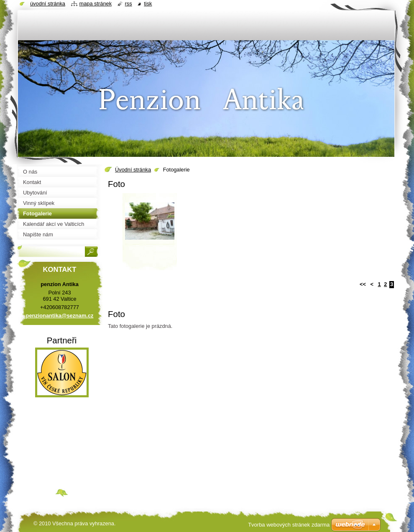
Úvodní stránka (133, 170)
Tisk (148, 4)
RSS (129, 4)
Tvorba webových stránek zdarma (289, 525)
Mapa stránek (96, 4)
